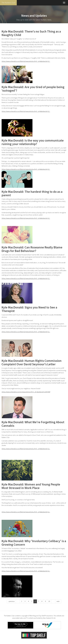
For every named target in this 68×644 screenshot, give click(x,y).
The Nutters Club (8, 3)
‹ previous (11, 601)
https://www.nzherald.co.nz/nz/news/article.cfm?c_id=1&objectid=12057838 (26, 392)
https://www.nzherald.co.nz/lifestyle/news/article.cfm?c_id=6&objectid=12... (26, 61)
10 (49, 601)
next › (58, 601)
